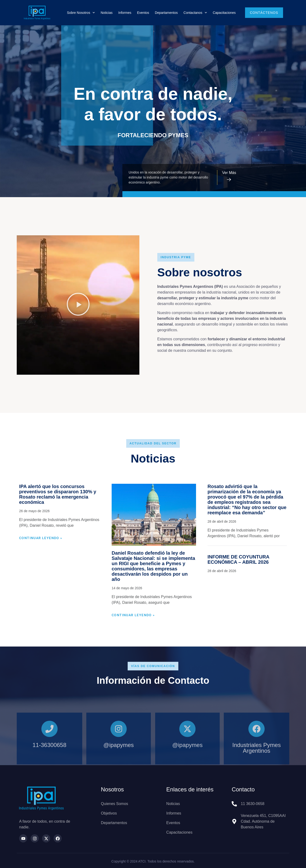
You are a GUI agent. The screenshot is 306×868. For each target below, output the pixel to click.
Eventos (143, 13)
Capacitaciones (224, 13)
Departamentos (166, 13)
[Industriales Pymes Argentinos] (257, 752)
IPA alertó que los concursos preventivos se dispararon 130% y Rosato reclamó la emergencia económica (58, 494)
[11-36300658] (49, 752)
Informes (125, 13)
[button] (78, 305)
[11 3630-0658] (234, 804)
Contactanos (195, 13)
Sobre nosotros (81, 13)
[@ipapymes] (119, 752)
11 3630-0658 (253, 804)
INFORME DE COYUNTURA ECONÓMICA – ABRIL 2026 (238, 559)
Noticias (107, 13)
